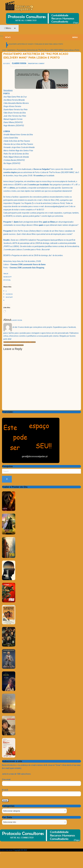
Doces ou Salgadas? (6, 850)
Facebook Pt (7, 277)
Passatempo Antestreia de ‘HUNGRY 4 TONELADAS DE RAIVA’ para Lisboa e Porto (36, 44)
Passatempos (11, 50)
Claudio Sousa (19, 63)
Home (4, 50)
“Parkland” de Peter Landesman (14, 345)
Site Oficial (7, 280)
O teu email (41, 782)
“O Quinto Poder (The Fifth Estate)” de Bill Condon (20, 342)
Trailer (6, 274)
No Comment (40, 64)
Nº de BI (41, 793)
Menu (8, 28)
